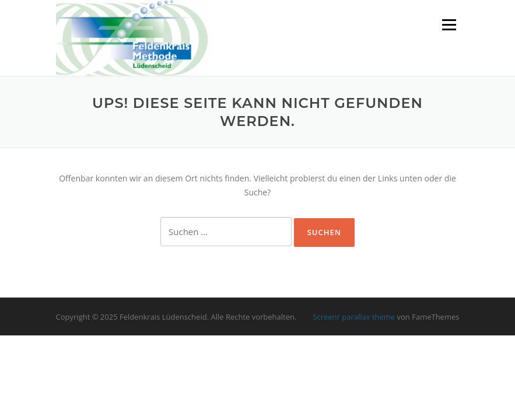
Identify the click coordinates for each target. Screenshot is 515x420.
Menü (449, 25)
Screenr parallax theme (354, 317)
